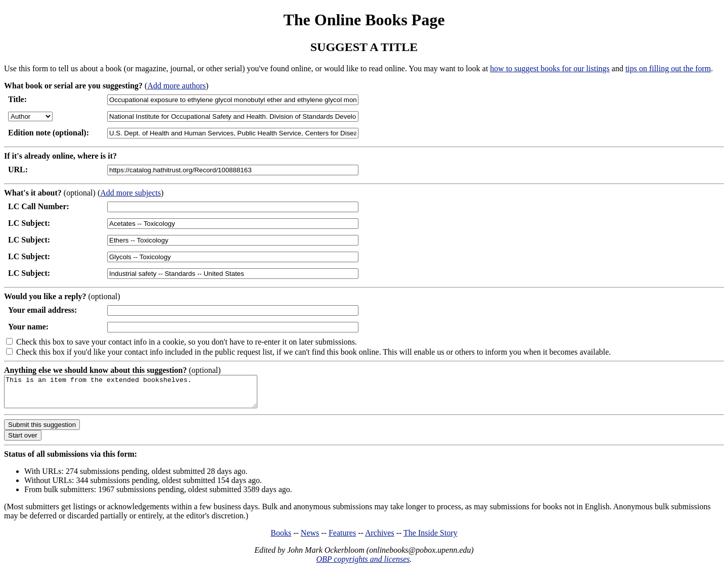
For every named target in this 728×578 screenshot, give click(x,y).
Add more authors (176, 86)
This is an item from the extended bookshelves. (146, 395)
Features (342, 539)
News (310, 539)
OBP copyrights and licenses (363, 565)
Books (281, 539)
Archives (380, 539)
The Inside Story (430, 539)
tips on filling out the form (668, 68)
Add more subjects (130, 193)
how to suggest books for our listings (550, 68)
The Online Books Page (364, 20)
